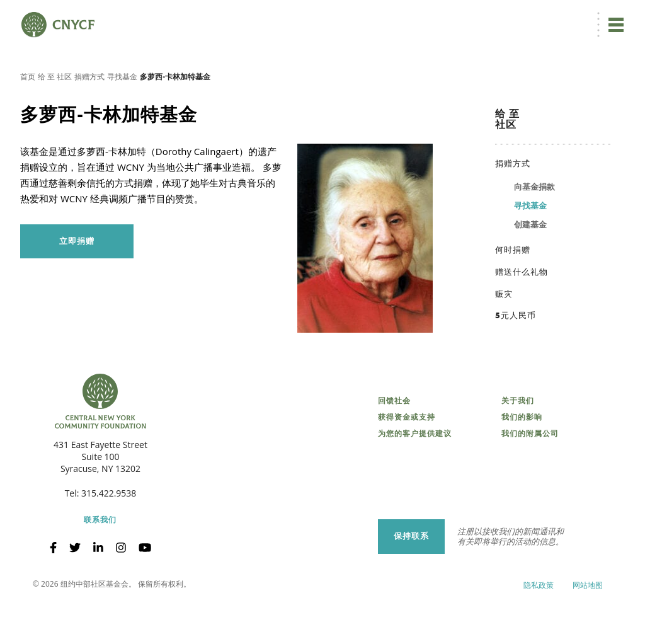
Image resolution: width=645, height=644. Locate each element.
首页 (28, 116)
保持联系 (411, 576)
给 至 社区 (55, 116)
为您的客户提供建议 (415, 473)
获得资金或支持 (407, 457)
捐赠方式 (89, 116)
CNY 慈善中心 (561, 17)
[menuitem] (407, 17)
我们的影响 (522, 457)
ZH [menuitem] (408, 17)
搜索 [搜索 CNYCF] (611, 16)
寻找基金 (122, 116)
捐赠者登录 (455, 17)
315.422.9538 (109, 533)
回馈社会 (394, 440)
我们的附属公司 (530, 473)
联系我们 (100, 560)
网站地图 (588, 625)
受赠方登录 (506, 17)
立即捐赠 (361, 16)
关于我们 (518, 440)
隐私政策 (539, 625)
